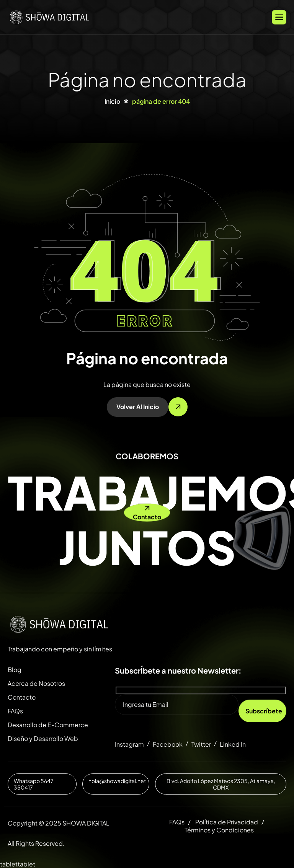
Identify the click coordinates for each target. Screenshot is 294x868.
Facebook (168, 744)
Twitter (201, 744)
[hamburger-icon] (279, 17)
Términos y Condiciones (219, 830)
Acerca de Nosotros (36, 683)
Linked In (233, 744)
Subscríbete (264, 711)
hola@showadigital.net (117, 781)
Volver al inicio (138, 407)
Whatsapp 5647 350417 (34, 784)
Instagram (129, 744)
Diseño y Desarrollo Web (43, 738)
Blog (15, 670)
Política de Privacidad (227, 822)
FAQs (15, 711)
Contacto (22, 697)
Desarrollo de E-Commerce (48, 725)
